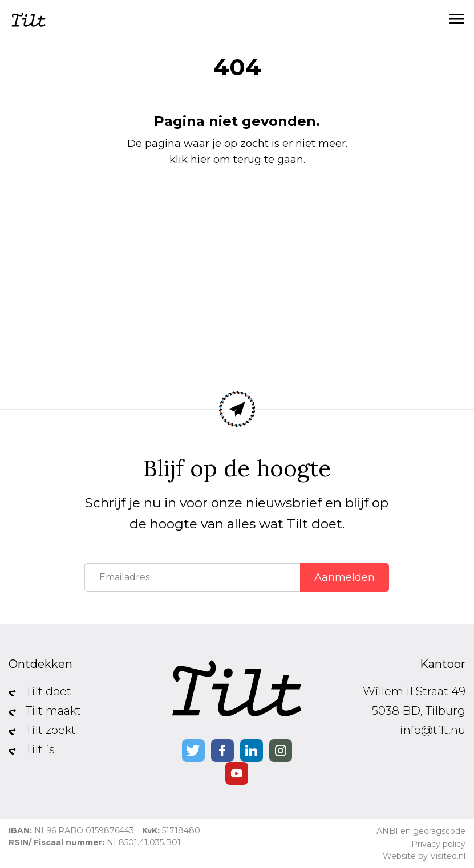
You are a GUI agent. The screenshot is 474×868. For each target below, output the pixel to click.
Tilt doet (48, 691)
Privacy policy (438, 844)
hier (200, 160)
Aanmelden (345, 577)
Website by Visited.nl (424, 856)
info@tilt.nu (433, 730)
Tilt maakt (53, 711)
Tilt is (40, 749)
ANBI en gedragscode (421, 831)
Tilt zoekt (51, 730)
